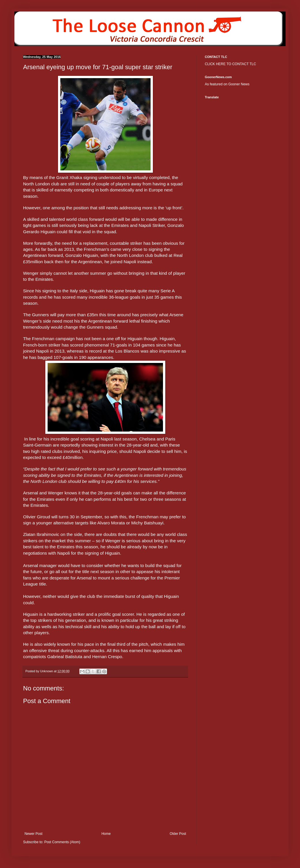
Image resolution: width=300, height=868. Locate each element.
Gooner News (239, 84)
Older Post (178, 834)
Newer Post (33, 834)
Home (106, 834)
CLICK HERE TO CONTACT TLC (230, 64)
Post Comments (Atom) (62, 842)
